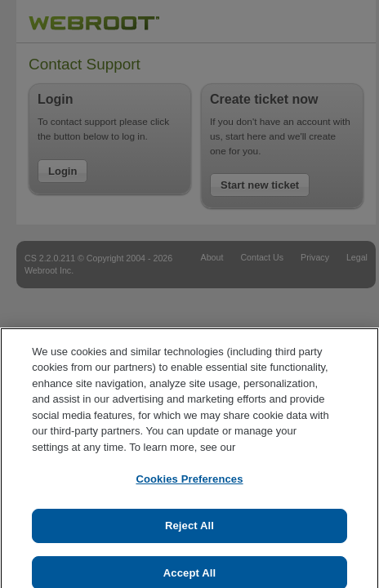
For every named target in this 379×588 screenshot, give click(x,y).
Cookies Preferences (189, 485)
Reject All (189, 530)
